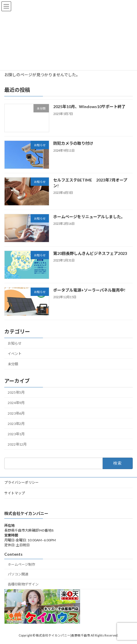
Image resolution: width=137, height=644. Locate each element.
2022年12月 (17, 444)
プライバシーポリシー (21, 482)
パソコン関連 (18, 574)
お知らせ (15, 343)
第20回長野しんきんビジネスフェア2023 (91, 253)
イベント (15, 354)
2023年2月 (16, 423)
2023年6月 (16, 413)
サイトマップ (15, 493)
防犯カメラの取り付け (73, 143)
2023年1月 (16, 434)
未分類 (13, 364)
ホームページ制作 (21, 564)
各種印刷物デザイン (23, 584)
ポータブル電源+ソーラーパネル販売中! (89, 290)
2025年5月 (16, 392)
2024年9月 (16, 403)
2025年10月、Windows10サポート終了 (89, 107)
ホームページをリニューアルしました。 (89, 217)
